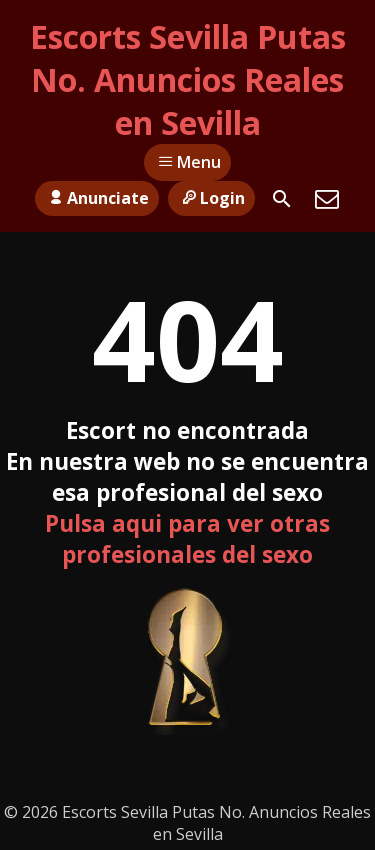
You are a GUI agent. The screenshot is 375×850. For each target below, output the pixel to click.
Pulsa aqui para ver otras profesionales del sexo (187, 539)
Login (211, 198)
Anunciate (97, 198)
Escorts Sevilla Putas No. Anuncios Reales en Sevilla (188, 79)
